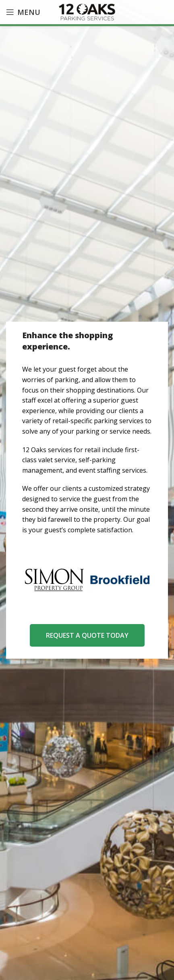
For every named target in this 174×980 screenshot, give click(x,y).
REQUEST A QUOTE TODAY (87, 635)
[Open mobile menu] (23, 12)
